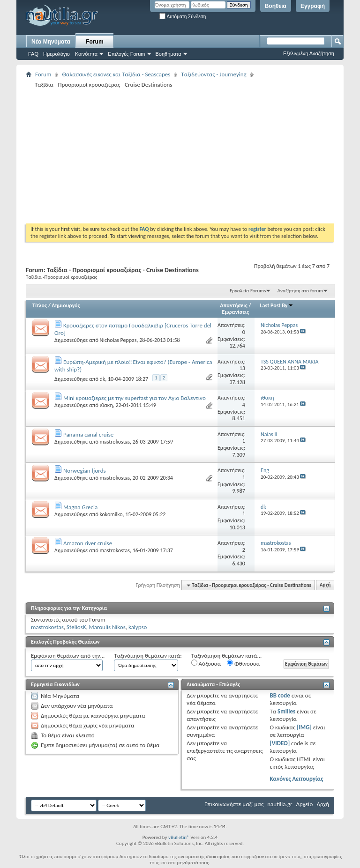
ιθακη (106, 405)
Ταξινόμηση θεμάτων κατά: (148, 656)
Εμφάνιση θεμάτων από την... (68, 656)
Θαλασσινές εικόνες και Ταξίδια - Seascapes (116, 74)
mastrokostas (114, 442)
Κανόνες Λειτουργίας (296, 779)
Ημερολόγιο (56, 54)
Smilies (286, 711)
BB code (280, 695)
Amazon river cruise (88, 543)
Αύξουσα (206, 663)
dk (102, 379)
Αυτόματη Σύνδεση (183, 17)
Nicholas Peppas (118, 340)
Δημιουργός (66, 305)
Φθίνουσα (243, 663)
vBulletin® (179, 837)
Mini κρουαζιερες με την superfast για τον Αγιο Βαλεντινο (135, 398)
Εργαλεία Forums (248, 291)
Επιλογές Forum (126, 54)
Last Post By (277, 305)
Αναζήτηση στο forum (300, 291)
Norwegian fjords (85, 471)
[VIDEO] (280, 743)
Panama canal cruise (88, 434)
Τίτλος (40, 305)
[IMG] (304, 727)
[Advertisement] (193, 156)
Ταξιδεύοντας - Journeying (214, 74)
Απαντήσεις (234, 305)
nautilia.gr (280, 804)
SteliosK (76, 627)
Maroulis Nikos (107, 627)
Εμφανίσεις (236, 312)
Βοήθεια (276, 6)
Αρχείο (305, 804)
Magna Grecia (80, 507)
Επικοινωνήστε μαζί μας (234, 804)
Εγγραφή (313, 6)
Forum (94, 42)
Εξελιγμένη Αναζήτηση (309, 53)
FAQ (33, 54)
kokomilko (111, 514)
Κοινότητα (86, 54)
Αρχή (325, 585)
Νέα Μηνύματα (51, 42)
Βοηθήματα (169, 54)
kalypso (138, 627)
